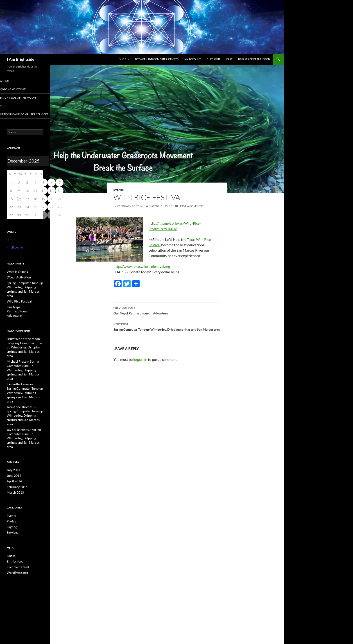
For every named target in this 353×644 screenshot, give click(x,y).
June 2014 (13, 443)
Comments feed (16, 532)
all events (16, 252)
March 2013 (14, 459)
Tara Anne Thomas (18, 385)
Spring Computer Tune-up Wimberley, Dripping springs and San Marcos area (167, 326)
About (11, 81)
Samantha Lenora (17, 367)
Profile (11, 488)
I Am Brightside (21, 59)
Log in (10, 521)
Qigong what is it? (18, 89)
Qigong (11, 493)
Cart (229, 59)
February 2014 (16, 454)
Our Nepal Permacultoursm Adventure (167, 310)
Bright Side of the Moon (254, 59)
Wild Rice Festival (17, 300)
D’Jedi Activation (17, 281)
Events (119, 190)
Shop (123, 59)
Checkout (213, 59)
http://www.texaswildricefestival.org (142, 266)
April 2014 (13, 449)
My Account (193, 59)
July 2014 (12, 438)
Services (12, 498)
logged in (140, 359)
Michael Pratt (15, 350)
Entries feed (14, 527)
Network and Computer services (157, 59)
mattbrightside (160, 206)
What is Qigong (16, 276)
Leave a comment (191, 206)
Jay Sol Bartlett (15, 403)
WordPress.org (16, 538)
